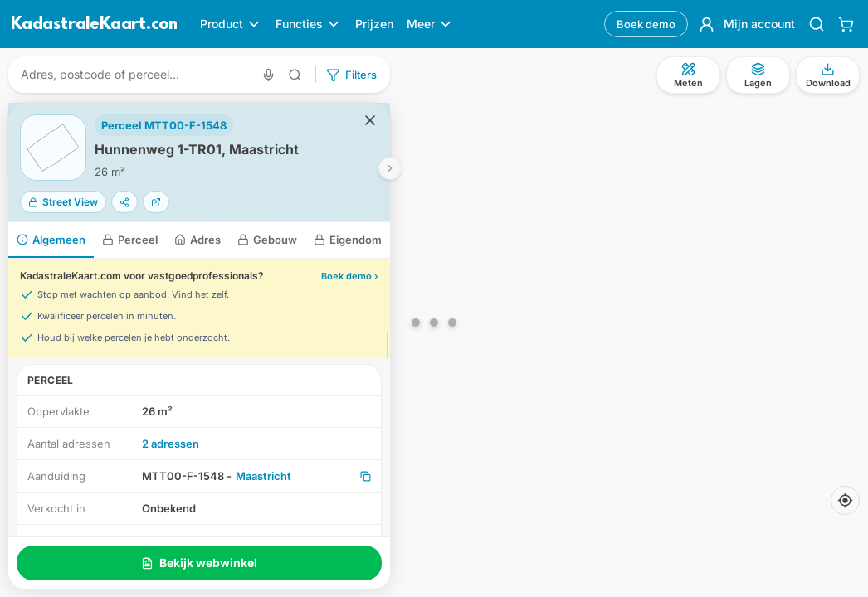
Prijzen (374, 24)
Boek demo (646, 24)
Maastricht (263, 476)
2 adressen (171, 444)
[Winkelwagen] (846, 24)
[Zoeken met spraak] (268, 75)
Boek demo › (350, 276)
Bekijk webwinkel (199, 563)
